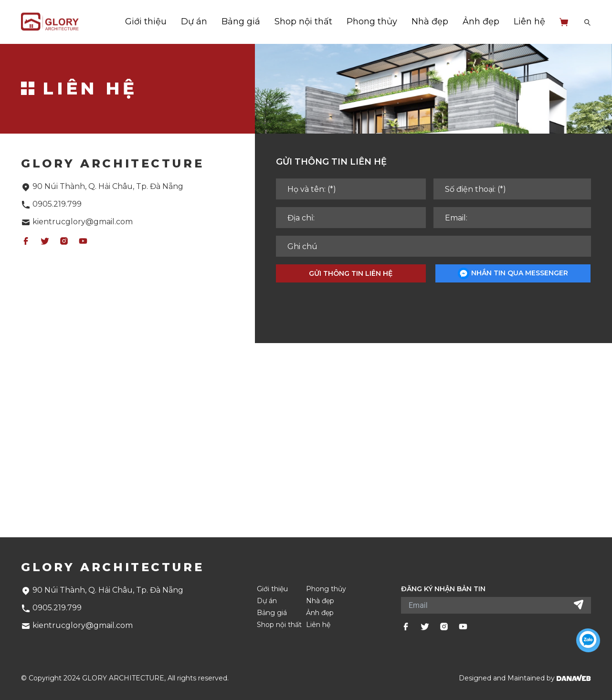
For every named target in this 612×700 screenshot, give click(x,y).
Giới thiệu (146, 21)
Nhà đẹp (430, 21)
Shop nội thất (303, 21)
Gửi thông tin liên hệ (351, 273)
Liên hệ (529, 21)
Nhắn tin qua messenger (513, 273)
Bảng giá (241, 21)
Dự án (194, 21)
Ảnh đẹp (481, 21)
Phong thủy (372, 21)
